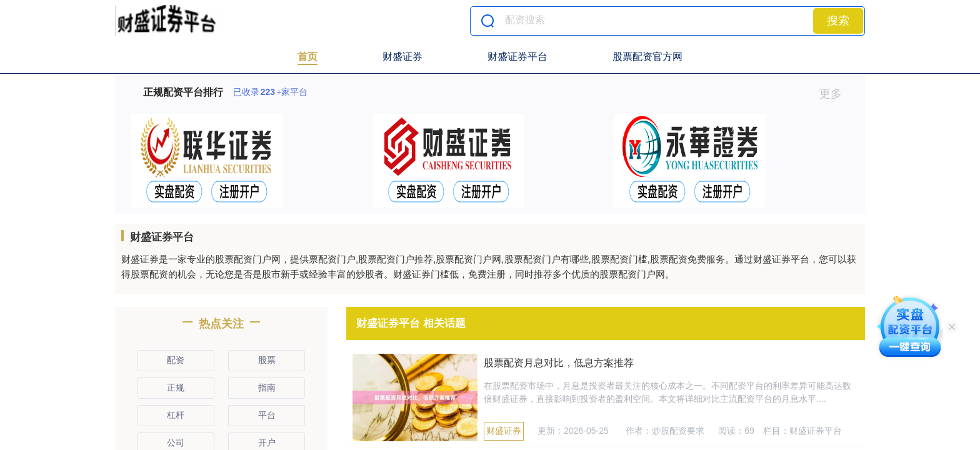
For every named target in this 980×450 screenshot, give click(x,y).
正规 (176, 387)
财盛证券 (402, 57)
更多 (836, 94)
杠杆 (176, 415)
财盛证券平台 (517, 57)
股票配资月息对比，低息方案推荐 (559, 363)
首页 (307, 57)
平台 (267, 415)
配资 (176, 360)
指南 (267, 387)
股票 (267, 360)
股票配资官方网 (647, 57)
